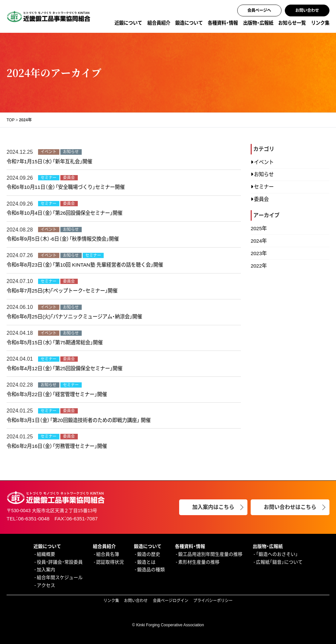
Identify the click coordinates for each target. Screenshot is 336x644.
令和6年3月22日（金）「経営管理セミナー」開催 (57, 394)
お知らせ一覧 (292, 23)
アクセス (46, 585)
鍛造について (189, 23)
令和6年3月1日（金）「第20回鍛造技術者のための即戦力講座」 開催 (79, 420)
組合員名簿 (108, 554)
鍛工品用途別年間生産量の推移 (210, 554)
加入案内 (46, 570)
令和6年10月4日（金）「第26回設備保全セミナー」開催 (64, 213)
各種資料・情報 (223, 23)
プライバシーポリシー (213, 601)
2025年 (259, 228)
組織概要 (46, 554)
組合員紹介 (159, 23)
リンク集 (320, 23)
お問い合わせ (307, 10)
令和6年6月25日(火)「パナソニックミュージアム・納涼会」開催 (74, 317)
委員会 (261, 199)
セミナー (264, 187)
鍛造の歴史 (149, 554)
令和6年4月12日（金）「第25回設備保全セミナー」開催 (64, 368)
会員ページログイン (171, 601)
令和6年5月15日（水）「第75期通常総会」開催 (55, 342)
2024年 (259, 241)
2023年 (259, 253)
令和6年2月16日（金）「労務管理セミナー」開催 (57, 446)
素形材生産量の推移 (199, 562)
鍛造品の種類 (151, 570)
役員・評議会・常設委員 (60, 562)
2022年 (259, 266)
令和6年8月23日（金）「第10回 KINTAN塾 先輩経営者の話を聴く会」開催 (85, 265)
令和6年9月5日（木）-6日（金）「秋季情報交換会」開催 (63, 239)
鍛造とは (146, 562)
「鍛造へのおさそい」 (277, 554)
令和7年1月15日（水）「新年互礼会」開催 (49, 161)
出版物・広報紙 (258, 23)
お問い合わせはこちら (290, 507)
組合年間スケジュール (60, 577)
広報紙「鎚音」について (279, 562)
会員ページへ (259, 10)
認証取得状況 (110, 562)
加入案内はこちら (213, 507)
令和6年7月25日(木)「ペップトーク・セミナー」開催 (62, 291)
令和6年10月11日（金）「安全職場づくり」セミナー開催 (66, 187)
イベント (264, 162)
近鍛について (128, 23)
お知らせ (264, 174)
